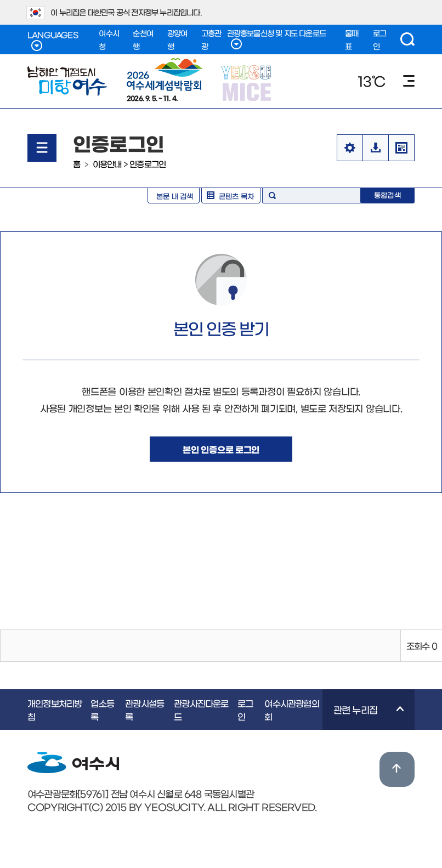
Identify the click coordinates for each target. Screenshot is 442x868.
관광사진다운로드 (201, 710)
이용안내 (107, 164)
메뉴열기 (42, 148)
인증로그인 (148, 164)
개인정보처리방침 (55, 710)
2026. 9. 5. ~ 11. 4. (165, 80)
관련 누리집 (363, 717)
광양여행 (177, 39)
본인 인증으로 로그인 (221, 449)
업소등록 (102, 710)
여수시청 (109, 39)
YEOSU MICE (247, 83)
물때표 (352, 39)
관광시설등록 (144, 710)
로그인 (379, 39)
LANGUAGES (53, 41)
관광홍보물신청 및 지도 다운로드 (276, 39)
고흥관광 (211, 39)
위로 (397, 769)
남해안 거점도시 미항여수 (67, 81)
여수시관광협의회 (291, 710)
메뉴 (409, 81)
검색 (407, 39)
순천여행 (143, 39)
